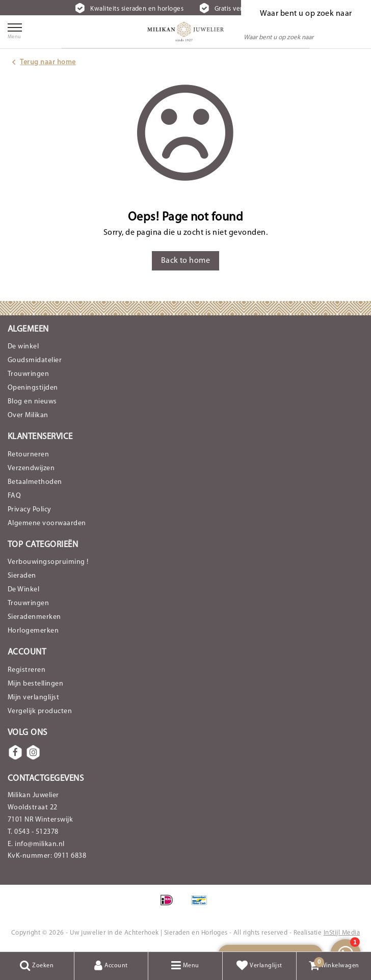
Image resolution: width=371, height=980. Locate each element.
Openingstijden (33, 388)
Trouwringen (28, 374)
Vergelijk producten (40, 711)
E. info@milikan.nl (36, 844)
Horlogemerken (33, 631)
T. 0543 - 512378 (33, 832)
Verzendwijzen (31, 468)
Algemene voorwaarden (47, 523)
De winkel (23, 347)
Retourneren (28, 455)
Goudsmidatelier (35, 360)
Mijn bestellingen (35, 684)
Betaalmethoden (35, 482)
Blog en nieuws (32, 402)
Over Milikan (28, 415)
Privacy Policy (30, 510)
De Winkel (23, 590)
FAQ (14, 496)
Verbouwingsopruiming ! (48, 562)
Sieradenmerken (34, 617)
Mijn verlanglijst (33, 698)
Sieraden (22, 576)
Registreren (26, 670)
